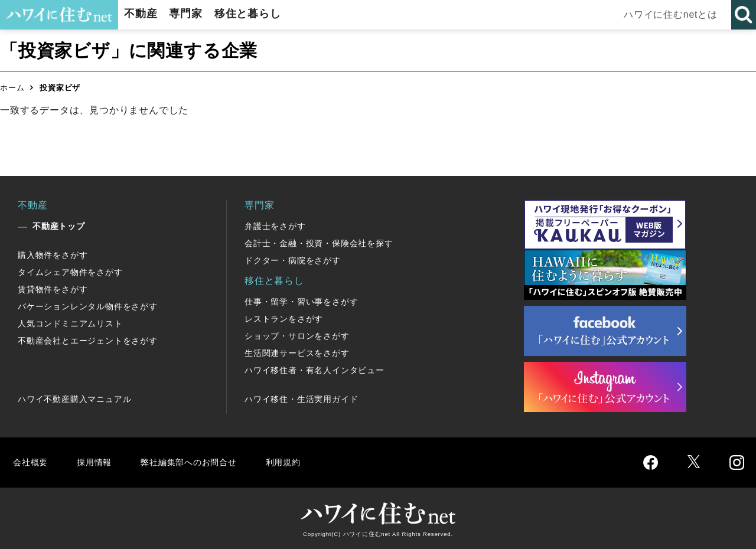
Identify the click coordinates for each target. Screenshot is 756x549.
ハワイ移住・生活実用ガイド (301, 399)
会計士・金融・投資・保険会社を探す (319, 243)
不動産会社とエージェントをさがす (88, 341)
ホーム (12, 88)
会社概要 (32, 462)
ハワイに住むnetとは (674, 14)
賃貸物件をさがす (53, 289)
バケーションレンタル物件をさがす (88, 306)
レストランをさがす (284, 319)
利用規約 (300, 462)
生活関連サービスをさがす (297, 353)
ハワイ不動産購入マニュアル (74, 399)
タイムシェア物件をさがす (70, 272)
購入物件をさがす (53, 255)
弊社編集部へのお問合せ (199, 462)
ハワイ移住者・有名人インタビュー (315, 370)
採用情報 (98, 462)
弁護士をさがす (275, 226)
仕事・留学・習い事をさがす (301, 302)
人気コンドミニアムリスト (70, 323)
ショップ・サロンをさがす (297, 336)
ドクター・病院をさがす (293, 260)
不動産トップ (59, 226)
